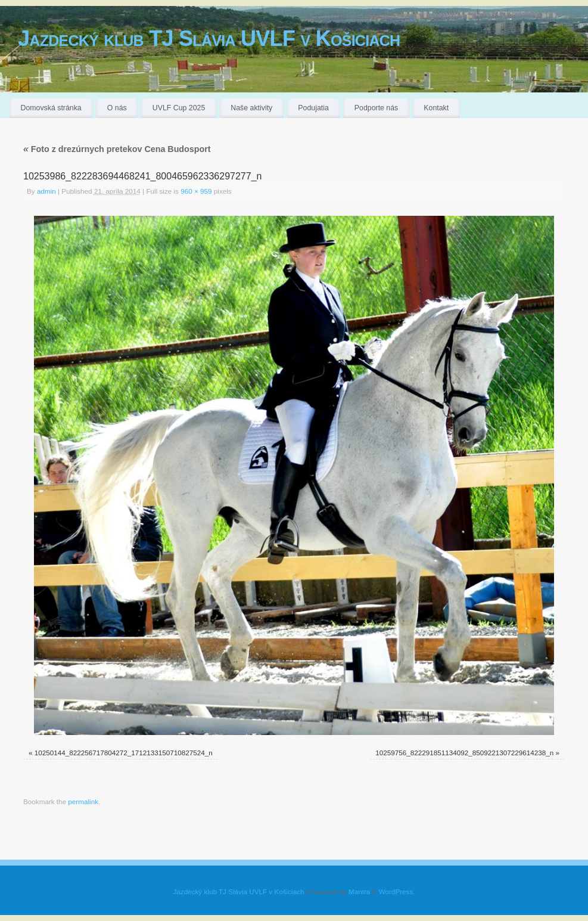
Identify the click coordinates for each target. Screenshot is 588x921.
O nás (117, 108)
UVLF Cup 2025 (179, 108)
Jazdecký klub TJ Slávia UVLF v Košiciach (209, 38)
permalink (83, 801)
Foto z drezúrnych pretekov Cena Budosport (117, 149)
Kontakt (436, 108)
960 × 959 (196, 191)
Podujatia (313, 108)
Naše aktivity (251, 108)
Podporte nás (376, 108)
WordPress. (397, 891)
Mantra (359, 891)
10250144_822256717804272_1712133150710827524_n (124, 753)
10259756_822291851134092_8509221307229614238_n (464, 753)
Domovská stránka (51, 108)
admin (46, 191)
